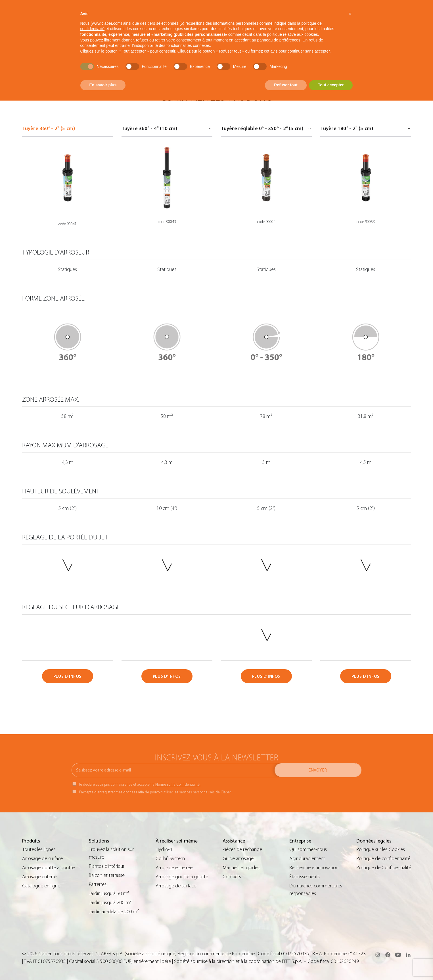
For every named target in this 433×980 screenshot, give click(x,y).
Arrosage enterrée (174, 868)
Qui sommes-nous (308, 849)
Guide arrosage (238, 859)
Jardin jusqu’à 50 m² (109, 894)
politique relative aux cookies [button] (293, 34)
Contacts (232, 877)
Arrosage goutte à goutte (48, 868)
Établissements (305, 877)
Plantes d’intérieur (107, 866)
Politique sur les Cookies (381, 849)
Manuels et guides (241, 868)
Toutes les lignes (39, 849)
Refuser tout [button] (286, 85)
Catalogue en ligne (41, 886)
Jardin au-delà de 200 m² (114, 912)
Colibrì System (170, 859)
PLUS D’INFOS (67, 676)
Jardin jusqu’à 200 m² (110, 903)
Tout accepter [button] (331, 85)
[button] (350, 14)
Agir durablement (307, 859)
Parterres (98, 884)
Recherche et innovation (314, 868)
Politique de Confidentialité (384, 868)
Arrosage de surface (42, 859)
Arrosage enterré (39, 877)
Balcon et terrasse (107, 875)
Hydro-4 (164, 849)
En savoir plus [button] (103, 85)
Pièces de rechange (242, 849)
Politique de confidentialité (383, 859)
